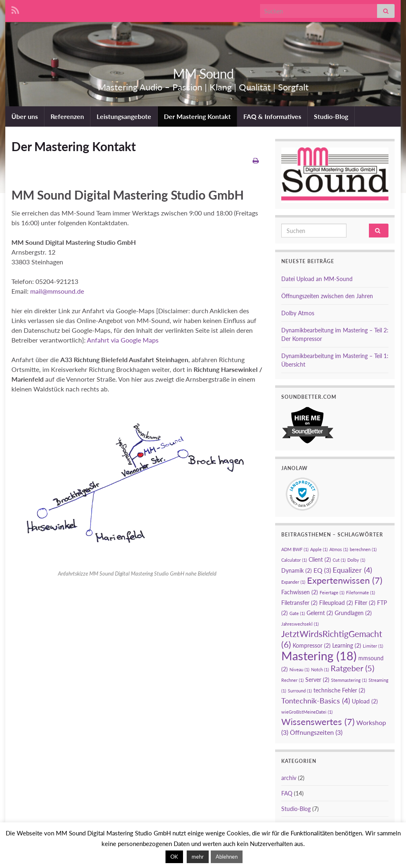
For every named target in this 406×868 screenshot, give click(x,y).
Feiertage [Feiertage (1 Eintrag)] (332, 592)
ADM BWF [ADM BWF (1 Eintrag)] (295, 549)
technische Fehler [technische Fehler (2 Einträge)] (339, 690)
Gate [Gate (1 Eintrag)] (297, 613)
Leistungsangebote (124, 116)
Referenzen (67, 116)
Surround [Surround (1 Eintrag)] (300, 691)
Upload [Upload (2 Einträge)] (365, 701)
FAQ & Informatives (272, 116)
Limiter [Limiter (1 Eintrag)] (373, 646)
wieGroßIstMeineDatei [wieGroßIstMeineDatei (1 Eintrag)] (307, 712)
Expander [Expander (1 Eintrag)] (293, 582)
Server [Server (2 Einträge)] (317, 680)
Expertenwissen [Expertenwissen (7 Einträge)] (345, 580)
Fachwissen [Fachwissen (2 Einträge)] (300, 592)
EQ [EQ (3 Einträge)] (322, 570)
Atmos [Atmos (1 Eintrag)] (339, 549)
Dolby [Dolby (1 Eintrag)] (356, 560)
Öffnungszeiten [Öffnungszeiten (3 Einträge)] (316, 732)
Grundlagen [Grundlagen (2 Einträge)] (353, 613)
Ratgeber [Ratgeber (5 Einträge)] (352, 668)
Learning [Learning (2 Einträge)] (347, 645)
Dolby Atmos (298, 313)
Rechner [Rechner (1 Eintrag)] (292, 680)
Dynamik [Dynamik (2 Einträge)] (297, 570)
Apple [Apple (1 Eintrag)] (319, 549)
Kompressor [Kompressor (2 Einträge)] (312, 645)
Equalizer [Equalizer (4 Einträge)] (352, 570)
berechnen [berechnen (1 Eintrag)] (363, 549)
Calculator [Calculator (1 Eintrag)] (294, 560)
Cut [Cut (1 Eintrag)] (339, 560)
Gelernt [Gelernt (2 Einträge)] (320, 613)
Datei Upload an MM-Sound (317, 279)
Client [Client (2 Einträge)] (320, 559)
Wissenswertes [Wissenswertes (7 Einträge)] (318, 722)
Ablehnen (227, 857)
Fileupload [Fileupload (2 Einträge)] (336, 603)
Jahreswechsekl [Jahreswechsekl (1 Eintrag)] (300, 624)
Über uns (25, 116)
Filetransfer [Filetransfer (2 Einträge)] (299, 603)
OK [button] (174, 857)
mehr (198, 857)
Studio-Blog (331, 116)
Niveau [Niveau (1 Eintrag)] (299, 669)
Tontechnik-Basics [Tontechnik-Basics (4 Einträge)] (316, 701)
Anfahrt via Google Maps (122, 340)
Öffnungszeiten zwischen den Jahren (327, 296)
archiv (289, 778)
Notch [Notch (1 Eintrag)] (320, 669)
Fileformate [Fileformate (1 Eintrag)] (361, 592)
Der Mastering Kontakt (197, 116)
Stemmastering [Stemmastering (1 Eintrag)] (349, 680)
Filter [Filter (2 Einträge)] (365, 603)
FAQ (287, 793)
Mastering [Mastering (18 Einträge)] (319, 656)
